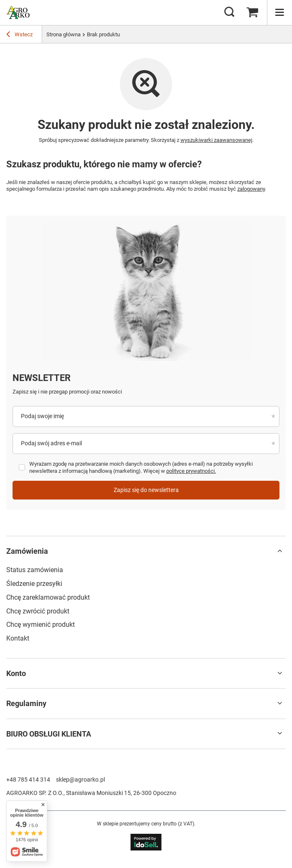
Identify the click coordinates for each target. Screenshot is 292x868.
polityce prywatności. (191, 471)
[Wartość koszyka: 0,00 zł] (252, 13)
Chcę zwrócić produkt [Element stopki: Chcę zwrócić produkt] (38, 611)
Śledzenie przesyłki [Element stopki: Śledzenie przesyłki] (34, 584)
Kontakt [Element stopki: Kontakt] (18, 638)
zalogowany (251, 189)
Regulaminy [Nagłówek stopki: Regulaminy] (26, 703)
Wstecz (19, 35)
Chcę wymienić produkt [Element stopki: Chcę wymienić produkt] (41, 625)
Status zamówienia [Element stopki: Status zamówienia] (35, 570)
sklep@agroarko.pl (80, 780)
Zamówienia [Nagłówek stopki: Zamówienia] (27, 551)
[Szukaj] (229, 13)
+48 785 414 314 (28, 780)
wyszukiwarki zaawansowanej (216, 140)
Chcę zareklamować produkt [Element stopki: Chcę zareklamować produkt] (48, 597)
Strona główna (63, 34)
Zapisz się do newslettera (146, 490)
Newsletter (42, 378)
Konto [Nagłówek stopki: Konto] (16, 673)
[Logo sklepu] (18, 13)
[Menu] (279, 13)
